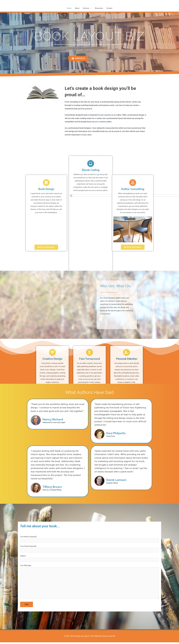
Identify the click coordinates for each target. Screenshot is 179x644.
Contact (109, 9)
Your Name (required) (89, 540)
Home (69, 9)
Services (86, 9)
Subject (89, 560)
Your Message (89, 585)
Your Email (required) (89, 550)
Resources (99, 9)
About (77, 9)
